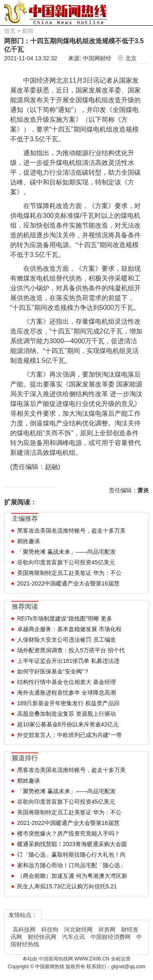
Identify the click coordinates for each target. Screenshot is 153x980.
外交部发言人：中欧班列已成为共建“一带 (70, 735)
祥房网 (107, 930)
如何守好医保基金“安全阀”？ (53, 671)
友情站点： (23, 915)
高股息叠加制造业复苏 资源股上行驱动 (67, 714)
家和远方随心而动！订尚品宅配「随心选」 (71, 865)
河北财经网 (78, 930)
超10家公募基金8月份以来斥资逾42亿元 (68, 724)
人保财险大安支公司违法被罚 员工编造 (67, 640)
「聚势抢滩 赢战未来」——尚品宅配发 (67, 552)
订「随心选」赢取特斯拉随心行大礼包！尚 (71, 855)
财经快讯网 (42, 937)
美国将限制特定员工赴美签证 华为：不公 (69, 573)
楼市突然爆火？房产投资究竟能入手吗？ (69, 833)
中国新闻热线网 (57, 959)
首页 (10, 31)
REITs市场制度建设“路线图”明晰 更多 (65, 618)
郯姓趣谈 (29, 541)
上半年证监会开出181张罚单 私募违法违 (68, 661)
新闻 (28, 31)
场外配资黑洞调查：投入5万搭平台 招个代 (71, 650)
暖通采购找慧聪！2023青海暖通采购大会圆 (72, 844)
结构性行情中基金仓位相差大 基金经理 (67, 682)
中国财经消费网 (111, 937)
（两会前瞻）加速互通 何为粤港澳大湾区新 (72, 876)
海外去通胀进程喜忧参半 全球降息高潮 (67, 693)
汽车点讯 (73, 937)
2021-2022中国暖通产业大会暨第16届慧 (68, 583)
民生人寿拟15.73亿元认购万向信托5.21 (67, 886)
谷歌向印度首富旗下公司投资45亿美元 (66, 562)
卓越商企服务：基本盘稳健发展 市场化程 (69, 629)
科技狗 (50, 930)
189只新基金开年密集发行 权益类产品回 (68, 703)
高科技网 (24, 930)
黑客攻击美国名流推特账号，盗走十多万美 (71, 531)
